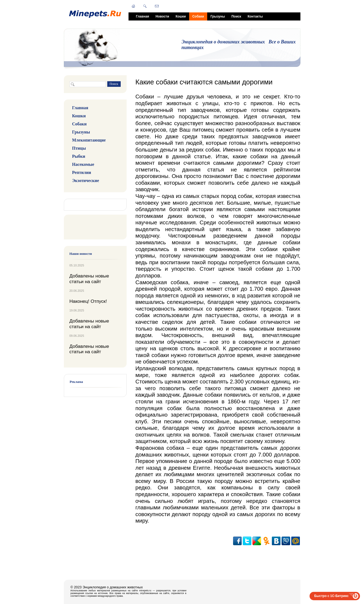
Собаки (198, 16)
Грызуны (218, 16)
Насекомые (83, 164)
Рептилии (82, 172)
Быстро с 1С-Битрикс (331, 596)
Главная (143, 16)
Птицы (79, 148)
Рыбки (79, 156)
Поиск (236, 16)
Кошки (181, 16)
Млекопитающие (89, 140)
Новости (162, 16)
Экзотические (86, 181)
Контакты (255, 16)
